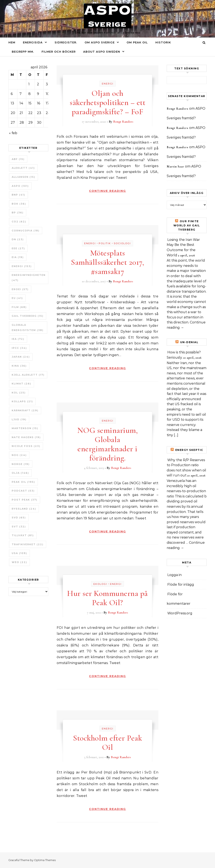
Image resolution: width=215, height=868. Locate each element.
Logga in (174, 575)
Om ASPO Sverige (100, 42)
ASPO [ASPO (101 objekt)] (20, 186)
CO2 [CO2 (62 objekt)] (19, 222)
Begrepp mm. (23, 52)
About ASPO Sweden (102, 52)
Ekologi (100, 584)
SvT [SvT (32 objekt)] (19, 527)
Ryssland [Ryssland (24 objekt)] (24, 509)
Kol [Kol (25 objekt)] (19, 393)
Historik (163, 42)
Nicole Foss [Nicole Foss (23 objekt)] (26, 446)
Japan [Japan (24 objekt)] (21, 357)
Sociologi (122, 243)
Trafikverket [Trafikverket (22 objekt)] (28, 544)
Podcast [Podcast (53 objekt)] (23, 491)
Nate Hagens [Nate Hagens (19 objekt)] (26, 437)
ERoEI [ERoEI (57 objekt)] (20, 289)
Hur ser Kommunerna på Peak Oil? (107, 598)
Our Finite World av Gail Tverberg (187, 225)
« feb (13, 133)
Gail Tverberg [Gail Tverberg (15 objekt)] (28, 316)
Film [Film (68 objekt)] (19, 307)
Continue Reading (107, 191)
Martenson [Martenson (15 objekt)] (25, 428)
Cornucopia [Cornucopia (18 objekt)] (26, 231)
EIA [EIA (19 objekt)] (18, 257)
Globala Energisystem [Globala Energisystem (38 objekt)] (28, 328)
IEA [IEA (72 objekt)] (18, 339)
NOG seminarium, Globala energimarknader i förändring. (108, 444)
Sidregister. (66, 42)
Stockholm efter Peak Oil (107, 743)
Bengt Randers (123, 122)
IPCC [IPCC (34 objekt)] (19, 348)
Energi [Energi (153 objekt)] (22, 266)
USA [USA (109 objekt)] (19, 553)
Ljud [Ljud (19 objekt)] (19, 419)
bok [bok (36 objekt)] (19, 204)
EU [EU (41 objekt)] (17, 298)
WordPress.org (180, 613)
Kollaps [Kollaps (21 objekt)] (22, 401)
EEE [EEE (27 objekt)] (18, 248)
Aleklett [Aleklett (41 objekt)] (23, 168)
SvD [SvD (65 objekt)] (19, 518)
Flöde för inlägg (181, 585)
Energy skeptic (189, 450)
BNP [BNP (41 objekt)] (18, 195)
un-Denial (189, 342)
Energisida (33, 42)
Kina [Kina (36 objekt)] (19, 366)
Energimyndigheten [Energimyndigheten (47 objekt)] (29, 278)
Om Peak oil (137, 42)
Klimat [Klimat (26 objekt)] (22, 384)
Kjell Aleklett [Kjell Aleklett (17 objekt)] (28, 375)
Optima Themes (45, 860)
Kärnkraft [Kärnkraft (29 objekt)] (25, 410)
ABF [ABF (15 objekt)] (18, 159)
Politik (105, 243)
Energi (108, 84)
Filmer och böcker (59, 52)
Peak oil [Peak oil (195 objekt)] (23, 482)
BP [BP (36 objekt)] (18, 213)
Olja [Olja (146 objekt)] (20, 473)
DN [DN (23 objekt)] (18, 239)
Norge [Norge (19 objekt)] (21, 464)
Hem (12, 42)
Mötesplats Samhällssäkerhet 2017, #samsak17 (107, 262)
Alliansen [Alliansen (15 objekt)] (24, 177)
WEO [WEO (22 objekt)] (19, 562)
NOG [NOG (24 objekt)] (19, 455)
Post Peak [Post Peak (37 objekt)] (25, 500)
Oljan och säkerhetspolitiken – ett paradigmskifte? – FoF (107, 102)
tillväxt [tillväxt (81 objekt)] (23, 535)
